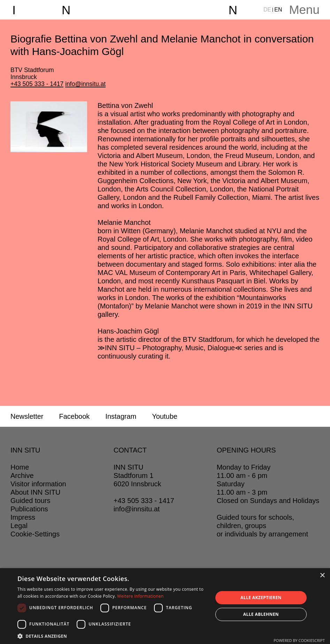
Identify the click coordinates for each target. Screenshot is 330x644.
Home (20, 467)
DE (267, 10)
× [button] (322, 576)
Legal (19, 526)
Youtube (165, 416)
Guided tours (30, 501)
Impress (23, 517)
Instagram (121, 416)
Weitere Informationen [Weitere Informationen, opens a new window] (140, 596)
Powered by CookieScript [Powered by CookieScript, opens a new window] (299, 640)
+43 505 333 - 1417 (37, 84)
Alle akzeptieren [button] (261, 598)
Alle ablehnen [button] (261, 614)
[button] (112, 636)
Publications (29, 509)
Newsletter (27, 416)
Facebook (74, 416)
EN (278, 10)
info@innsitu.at (85, 84)
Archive (22, 476)
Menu (304, 10)
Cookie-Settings (35, 534)
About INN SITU (35, 492)
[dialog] (165, 606)
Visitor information (38, 484)
